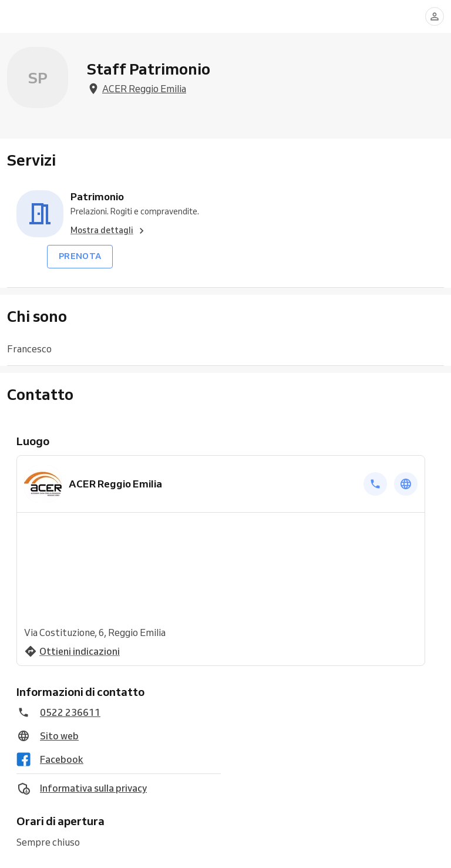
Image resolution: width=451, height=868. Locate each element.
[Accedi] (435, 16)
